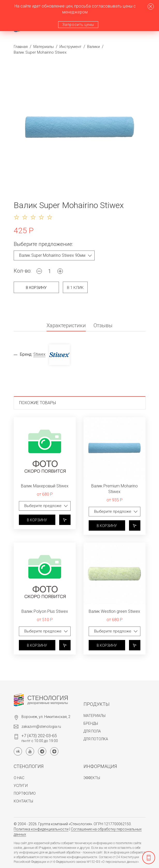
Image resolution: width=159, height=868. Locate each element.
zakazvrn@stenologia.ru (41, 727)
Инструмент (70, 47)
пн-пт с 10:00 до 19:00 (40, 738)
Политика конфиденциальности (41, 829)
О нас (19, 778)
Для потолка (96, 739)
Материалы (44, 47)
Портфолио (25, 793)
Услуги (21, 786)
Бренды (91, 723)
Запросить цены (78, 25)
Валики (93, 47)
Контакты (23, 801)
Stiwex (39, 354)
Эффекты (92, 778)
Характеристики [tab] (66, 326)
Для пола (92, 731)
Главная (21, 47)
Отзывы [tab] (103, 326)
